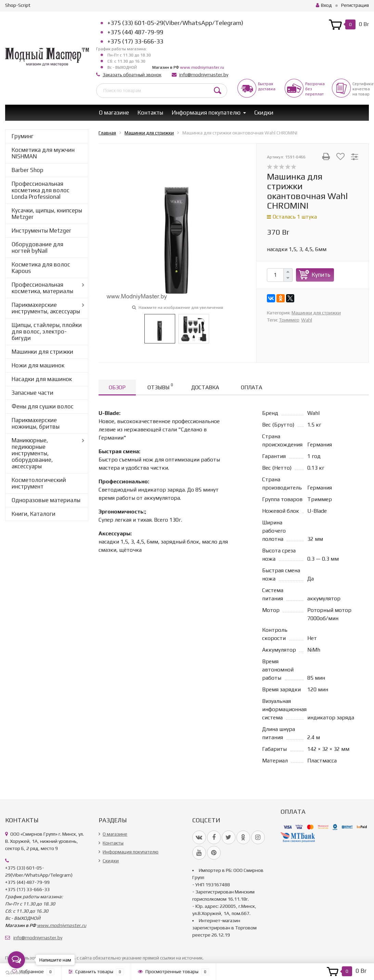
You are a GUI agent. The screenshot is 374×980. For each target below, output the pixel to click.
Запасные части (33, 393)
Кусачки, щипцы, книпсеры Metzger (47, 214)
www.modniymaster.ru (202, 67)
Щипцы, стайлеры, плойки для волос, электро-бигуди (47, 331)
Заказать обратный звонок (132, 75)
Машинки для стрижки (42, 352)
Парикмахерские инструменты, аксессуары (46, 308)
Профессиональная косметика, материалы (42, 288)
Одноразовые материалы (46, 500)
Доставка (205, 387)
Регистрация (355, 5)
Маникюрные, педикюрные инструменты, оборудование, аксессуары (32, 453)
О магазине (114, 113)
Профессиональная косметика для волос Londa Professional (41, 190)
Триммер (289, 320)
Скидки (264, 113)
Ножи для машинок (38, 365)
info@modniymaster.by (204, 75)
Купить (321, 275)
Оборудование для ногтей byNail (37, 247)
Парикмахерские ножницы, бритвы (36, 423)
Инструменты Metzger (41, 231)
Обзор (117, 387)
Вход (324, 5)
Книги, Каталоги (34, 514)
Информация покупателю (206, 113)
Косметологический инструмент (39, 483)
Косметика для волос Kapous (41, 268)
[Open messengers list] (16, 960)
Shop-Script (18, 5)
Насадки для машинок (42, 379)
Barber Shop (28, 170)
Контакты (150, 113)
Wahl (307, 320)
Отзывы (160, 386)
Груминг (23, 136)
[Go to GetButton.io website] (16, 973)
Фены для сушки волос (43, 406)
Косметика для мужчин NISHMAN (43, 153)
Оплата (252, 387)
